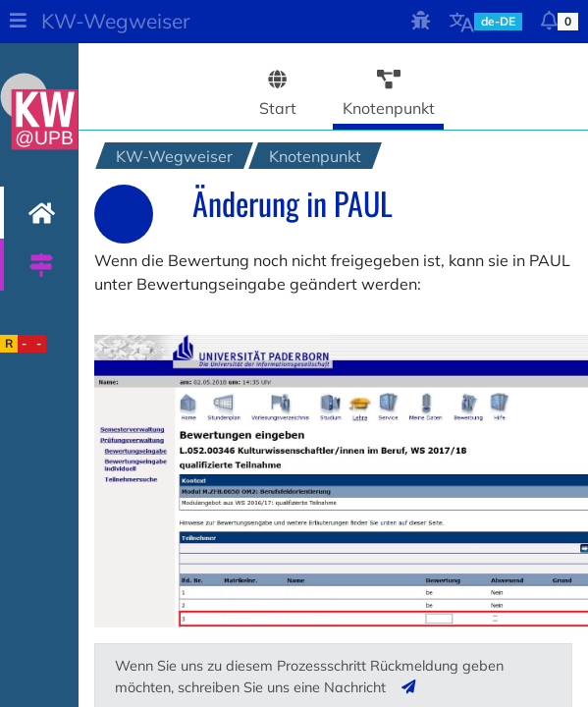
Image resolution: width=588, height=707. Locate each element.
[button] (18, 22)
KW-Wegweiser (116, 21)
